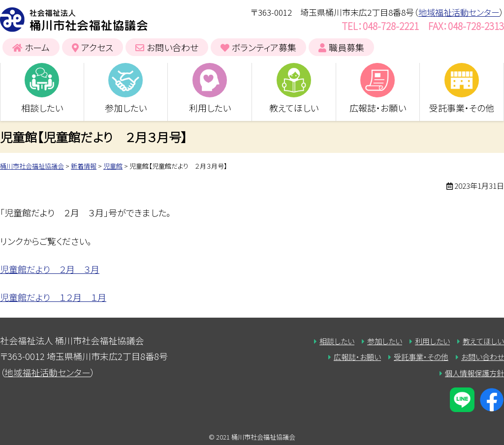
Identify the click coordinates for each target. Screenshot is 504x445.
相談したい (42, 108)
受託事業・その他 (462, 108)
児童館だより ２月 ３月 (50, 269)
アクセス (97, 47)
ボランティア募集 (264, 47)
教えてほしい (294, 108)
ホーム (37, 47)
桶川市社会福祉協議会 (74, 20)
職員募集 (346, 47)
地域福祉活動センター (459, 12)
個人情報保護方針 (474, 373)
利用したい (210, 108)
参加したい (126, 108)
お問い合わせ (173, 47)
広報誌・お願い (378, 108)
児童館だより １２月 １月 (53, 297)
